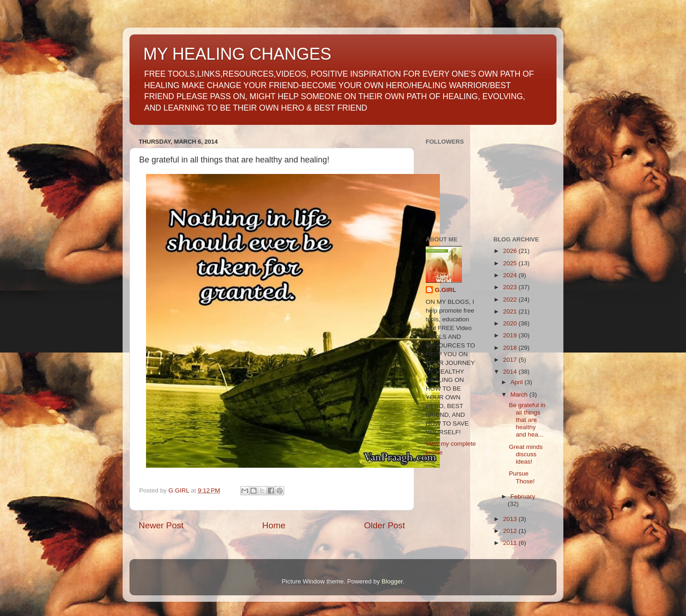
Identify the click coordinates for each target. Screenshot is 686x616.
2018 (511, 348)
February (523, 496)
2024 (511, 275)
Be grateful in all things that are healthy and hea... (527, 420)
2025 (511, 263)
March (520, 395)
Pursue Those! (522, 477)
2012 (511, 531)
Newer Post (161, 525)
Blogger (392, 581)
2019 (511, 335)
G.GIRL (446, 290)
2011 (511, 543)
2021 (511, 311)
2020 (511, 323)
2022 (511, 300)
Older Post (385, 525)
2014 (511, 372)
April (518, 382)
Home (274, 525)
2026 (511, 251)
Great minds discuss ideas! (526, 454)
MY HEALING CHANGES (237, 54)
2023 (511, 287)
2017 (511, 360)
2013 (511, 519)
